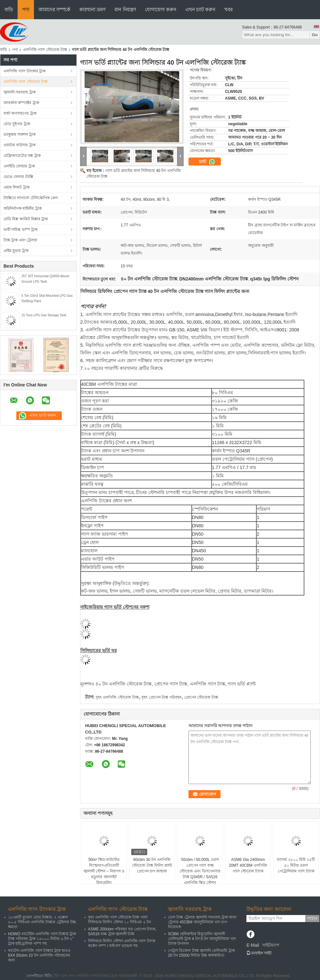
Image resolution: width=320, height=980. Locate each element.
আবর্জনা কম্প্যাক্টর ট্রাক (21, 103)
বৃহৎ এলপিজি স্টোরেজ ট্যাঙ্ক (117, 697)
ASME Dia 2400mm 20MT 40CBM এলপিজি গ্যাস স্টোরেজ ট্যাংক (248, 865)
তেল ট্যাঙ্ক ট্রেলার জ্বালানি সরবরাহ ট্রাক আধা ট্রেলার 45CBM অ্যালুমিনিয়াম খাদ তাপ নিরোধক (202, 922)
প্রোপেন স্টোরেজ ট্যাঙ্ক (201, 697)
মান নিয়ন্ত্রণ (125, 9)
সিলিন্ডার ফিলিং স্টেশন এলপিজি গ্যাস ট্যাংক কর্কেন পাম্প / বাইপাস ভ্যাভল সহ (122, 943)
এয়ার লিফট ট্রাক (16, 187)
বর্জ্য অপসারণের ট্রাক (20, 113)
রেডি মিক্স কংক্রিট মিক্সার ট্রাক (26, 219)
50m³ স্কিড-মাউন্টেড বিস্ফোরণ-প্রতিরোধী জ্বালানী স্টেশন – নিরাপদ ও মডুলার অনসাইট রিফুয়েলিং (104, 871)
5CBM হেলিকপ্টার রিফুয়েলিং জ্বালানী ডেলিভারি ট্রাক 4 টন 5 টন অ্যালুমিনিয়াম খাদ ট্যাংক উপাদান (202, 939)
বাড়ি (9, 9)
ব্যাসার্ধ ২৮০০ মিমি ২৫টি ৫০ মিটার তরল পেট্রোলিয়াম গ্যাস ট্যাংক (296, 865)
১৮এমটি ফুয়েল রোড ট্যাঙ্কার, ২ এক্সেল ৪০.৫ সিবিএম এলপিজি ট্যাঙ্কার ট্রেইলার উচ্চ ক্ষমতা (42, 922)
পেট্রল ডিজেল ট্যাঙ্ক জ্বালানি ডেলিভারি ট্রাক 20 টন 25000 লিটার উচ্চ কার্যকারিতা (201, 953)
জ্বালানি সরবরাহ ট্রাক (20, 92)
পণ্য (26, 9)
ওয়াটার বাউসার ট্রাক (20, 145)
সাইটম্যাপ (271, 945)
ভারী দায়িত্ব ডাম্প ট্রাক (20, 230)
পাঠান (312, 918)
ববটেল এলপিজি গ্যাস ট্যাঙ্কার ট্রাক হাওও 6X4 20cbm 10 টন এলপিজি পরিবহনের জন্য (39, 955)
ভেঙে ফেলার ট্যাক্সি (18, 177)
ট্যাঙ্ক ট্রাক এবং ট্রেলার (20, 240)
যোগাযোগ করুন (161, 9)
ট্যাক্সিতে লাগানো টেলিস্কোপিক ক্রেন (31, 198)
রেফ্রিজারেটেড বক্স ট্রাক (22, 156)
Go (315, 35)
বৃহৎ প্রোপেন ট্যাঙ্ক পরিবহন (161, 697)
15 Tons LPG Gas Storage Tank (44, 315)
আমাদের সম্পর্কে (54, 9)
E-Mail (253, 945)
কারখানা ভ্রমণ (92, 9)
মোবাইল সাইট (259, 953)
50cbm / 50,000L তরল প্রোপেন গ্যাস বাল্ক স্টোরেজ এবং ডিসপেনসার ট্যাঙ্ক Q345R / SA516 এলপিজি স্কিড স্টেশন (200, 871)
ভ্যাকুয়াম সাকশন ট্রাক (20, 134)
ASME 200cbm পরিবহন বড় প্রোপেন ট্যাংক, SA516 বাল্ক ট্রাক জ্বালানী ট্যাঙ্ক (122, 931)
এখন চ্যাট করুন (200, 9)
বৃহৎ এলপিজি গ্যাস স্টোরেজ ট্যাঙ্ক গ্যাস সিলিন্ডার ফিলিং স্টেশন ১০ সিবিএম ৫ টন (120, 920)
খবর (228, 9)
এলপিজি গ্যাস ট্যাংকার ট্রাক (24, 71)
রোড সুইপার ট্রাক (17, 124)
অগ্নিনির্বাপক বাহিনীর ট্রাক (23, 208)
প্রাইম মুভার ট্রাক (16, 251)
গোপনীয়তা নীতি (39, 976)
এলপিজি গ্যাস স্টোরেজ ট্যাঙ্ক (45, 50)
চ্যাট (207, 162)
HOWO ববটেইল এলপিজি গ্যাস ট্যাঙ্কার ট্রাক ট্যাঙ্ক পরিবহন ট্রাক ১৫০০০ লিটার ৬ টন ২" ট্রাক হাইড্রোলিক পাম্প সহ (42, 939)
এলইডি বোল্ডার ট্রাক (19, 166)
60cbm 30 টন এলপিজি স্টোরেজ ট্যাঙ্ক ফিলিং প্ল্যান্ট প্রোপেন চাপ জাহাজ (152, 865)
